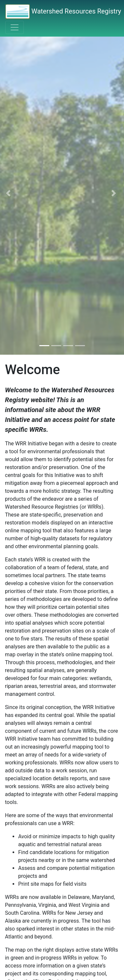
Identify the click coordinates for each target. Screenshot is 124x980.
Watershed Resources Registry (63, 12)
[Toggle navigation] (15, 27)
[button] (9, 193)
